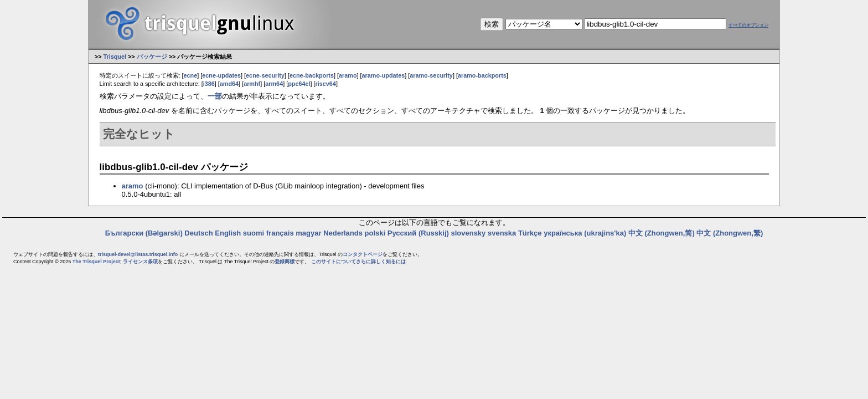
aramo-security (431, 75)
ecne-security (265, 75)
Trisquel (115, 57)
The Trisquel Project (96, 262)
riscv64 (326, 84)
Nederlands (343, 233)
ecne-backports (312, 75)
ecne (191, 75)
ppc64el (299, 84)
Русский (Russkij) (418, 233)
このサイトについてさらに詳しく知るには (358, 262)
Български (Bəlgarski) (144, 233)
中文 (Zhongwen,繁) (730, 233)
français (280, 233)
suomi (254, 233)
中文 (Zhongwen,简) (662, 233)
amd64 (229, 84)
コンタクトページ (363, 254)
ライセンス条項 (140, 262)
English (228, 233)
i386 (209, 84)
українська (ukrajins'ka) (585, 233)
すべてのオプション (748, 25)
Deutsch (198, 233)
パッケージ (152, 57)
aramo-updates (384, 75)
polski (375, 233)
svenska (502, 233)
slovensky (468, 233)
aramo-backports (482, 75)
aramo (348, 75)
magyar (308, 233)
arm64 (274, 84)
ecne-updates (221, 75)
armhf (252, 84)
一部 (215, 96)
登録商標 (285, 262)
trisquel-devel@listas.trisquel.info (138, 254)
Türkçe (530, 233)
